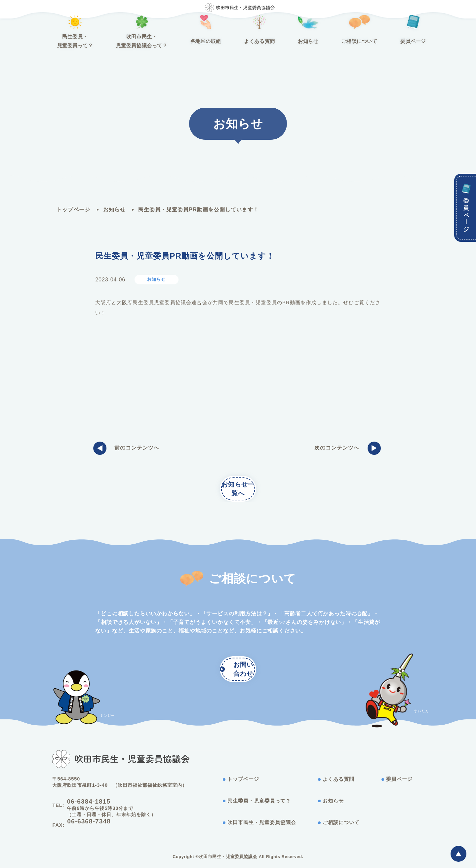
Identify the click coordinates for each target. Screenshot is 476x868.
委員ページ (372, 47)
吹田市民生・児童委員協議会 (260, 825)
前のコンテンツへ (128, 450)
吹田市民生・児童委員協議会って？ (161, 47)
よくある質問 (253, 47)
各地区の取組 (211, 47)
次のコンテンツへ (346, 450)
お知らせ (291, 47)
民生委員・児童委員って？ (108, 47)
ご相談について (330, 47)
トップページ (73, 209)
